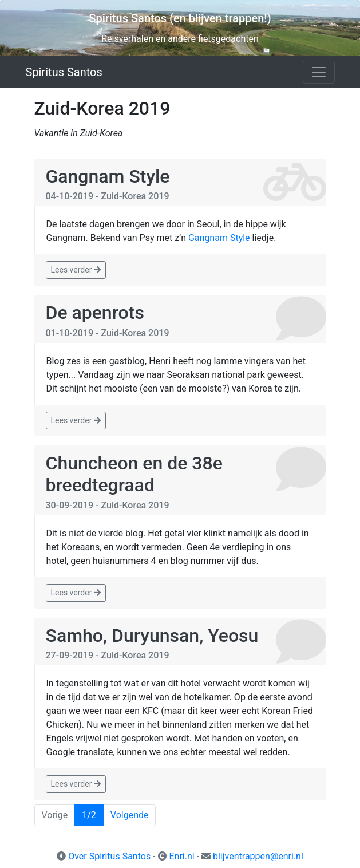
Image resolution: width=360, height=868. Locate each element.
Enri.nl (181, 856)
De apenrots (95, 313)
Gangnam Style (108, 176)
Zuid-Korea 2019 (135, 196)
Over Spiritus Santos (109, 856)
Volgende (130, 815)
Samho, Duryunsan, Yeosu (152, 636)
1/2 (89, 815)
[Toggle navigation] (319, 72)
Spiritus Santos (64, 72)
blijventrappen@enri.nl (258, 856)
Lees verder (76, 270)
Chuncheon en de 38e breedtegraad (134, 474)
